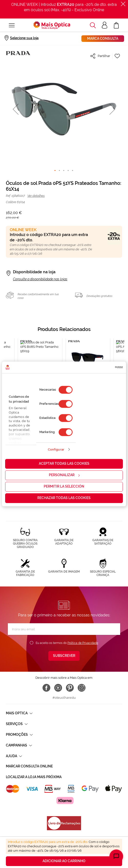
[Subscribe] (64, 656)
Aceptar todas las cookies (64, 464)
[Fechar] (123, 4)
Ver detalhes (36, 196)
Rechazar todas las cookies (64, 498)
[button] (93, 25)
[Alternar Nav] (12, 25)
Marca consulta (103, 38)
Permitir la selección (64, 487)
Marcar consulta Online (29, 766)
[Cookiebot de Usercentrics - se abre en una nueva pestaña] (101, 367)
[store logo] (52, 25)
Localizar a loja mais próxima (34, 777)
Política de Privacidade (83, 643)
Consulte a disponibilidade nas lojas (40, 279)
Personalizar (64, 475)
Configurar (56, 449)
